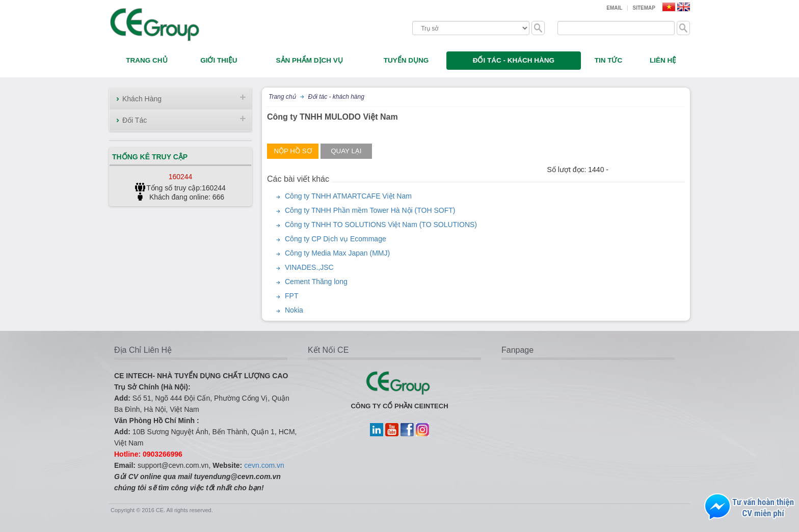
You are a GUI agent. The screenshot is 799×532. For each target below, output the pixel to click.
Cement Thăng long (316, 282)
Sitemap (644, 8)
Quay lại (346, 151)
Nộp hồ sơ (292, 151)
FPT (291, 296)
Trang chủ (282, 97)
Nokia (294, 310)
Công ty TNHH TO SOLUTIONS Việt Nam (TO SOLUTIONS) (381, 225)
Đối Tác (135, 120)
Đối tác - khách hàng (336, 97)
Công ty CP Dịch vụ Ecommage (336, 239)
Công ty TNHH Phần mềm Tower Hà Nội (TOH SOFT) (370, 210)
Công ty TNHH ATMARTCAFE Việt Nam (348, 196)
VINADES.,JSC (309, 267)
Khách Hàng (142, 99)
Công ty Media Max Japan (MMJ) (337, 253)
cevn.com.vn (264, 465)
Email (614, 8)
